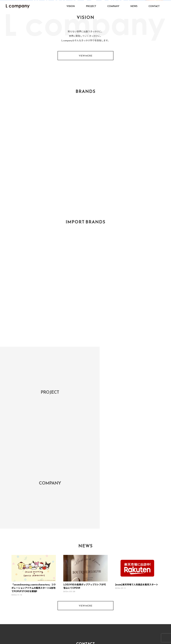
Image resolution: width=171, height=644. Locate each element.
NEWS (134, 6)
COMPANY (113, 6)
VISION (71, 6)
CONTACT (154, 6)
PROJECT (91, 6)
